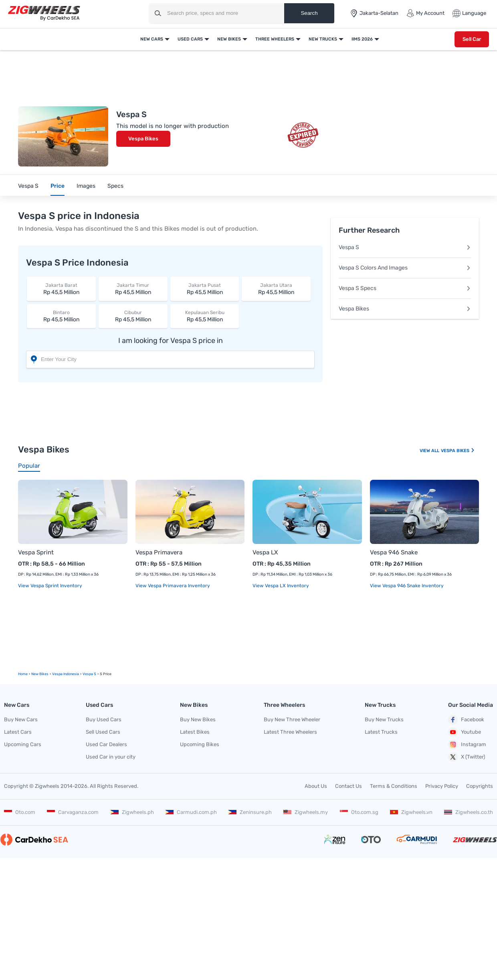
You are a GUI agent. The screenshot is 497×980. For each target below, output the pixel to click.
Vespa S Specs (405, 288)
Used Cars (190, 39)
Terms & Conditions (394, 786)
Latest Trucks (381, 732)
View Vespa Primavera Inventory (173, 586)
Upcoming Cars (23, 744)
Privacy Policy (442, 786)
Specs (115, 186)
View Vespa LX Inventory (281, 586)
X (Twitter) (467, 757)
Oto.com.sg (359, 812)
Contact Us (349, 786)
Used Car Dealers (106, 744)
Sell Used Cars (103, 732)
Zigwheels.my (306, 812)
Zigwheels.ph (132, 812)
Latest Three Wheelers (290, 732)
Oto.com (20, 812)
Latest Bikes (195, 732)
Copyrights (480, 786)
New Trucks (323, 39)
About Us (316, 786)
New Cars (152, 39)
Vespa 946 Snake (394, 552)
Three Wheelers (275, 39)
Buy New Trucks (384, 719)
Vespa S (28, 186)
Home (23, 674)
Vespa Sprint (36, 552)
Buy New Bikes (198, 719)
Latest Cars (18, 732)
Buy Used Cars (104, 719)
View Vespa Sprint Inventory (50, 586)
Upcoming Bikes (200, 744)
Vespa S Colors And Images (405, 268)
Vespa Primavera (159, 552)
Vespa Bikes (143, 139)
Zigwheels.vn (411, 812)
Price (58, 186)
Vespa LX (265, 552)
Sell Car (472, 39)
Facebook (466, 720)
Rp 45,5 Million (61, 289)
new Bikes (40, 674)
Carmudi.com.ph (191, 812)
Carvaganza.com (73, 812)
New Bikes (229, 39)
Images (86, 186)
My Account (425, 13)
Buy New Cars (21, 719)
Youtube (465, 732)
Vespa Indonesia (66, 674)
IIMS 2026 (362, 39)
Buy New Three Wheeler (292, 719)
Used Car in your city (111, 757)
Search (309, 13)
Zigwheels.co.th (469, 812)
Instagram (467, 745)
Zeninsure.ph (250, 812)
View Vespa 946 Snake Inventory (407, 586)
